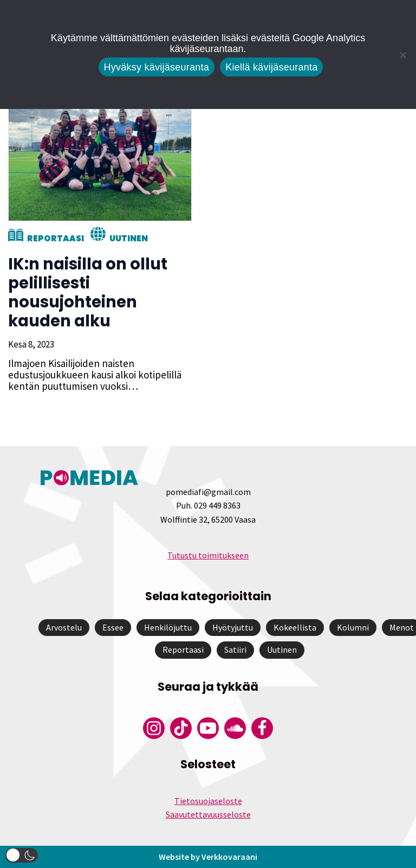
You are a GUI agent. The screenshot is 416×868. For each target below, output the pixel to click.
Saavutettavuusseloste (208, 814)
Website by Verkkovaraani (208, 857)
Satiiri (235, 650)
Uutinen (129, 238)
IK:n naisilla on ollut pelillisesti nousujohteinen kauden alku (88, 292)
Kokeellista (295, 627)
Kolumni (353, 627)
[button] (22, 855)
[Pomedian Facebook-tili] (262, 728)
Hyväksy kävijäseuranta (157, 67)
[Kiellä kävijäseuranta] (402, 55)
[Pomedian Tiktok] (181, 728)
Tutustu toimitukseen (208, 555)
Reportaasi (56, 238)
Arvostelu (64, 627)
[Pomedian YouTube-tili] (208, 728)
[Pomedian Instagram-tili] (154, 728)
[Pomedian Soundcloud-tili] (235, 728)
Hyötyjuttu (233, 627)
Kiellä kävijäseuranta (271, 67)
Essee (113, 627)
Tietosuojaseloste (208, 801)
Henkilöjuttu (168, 627)
